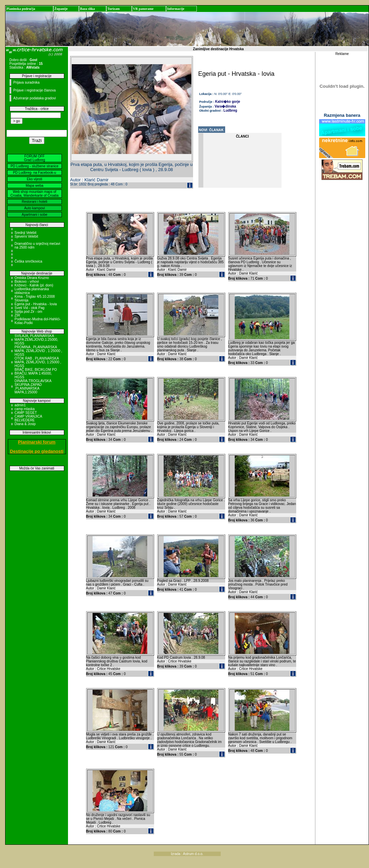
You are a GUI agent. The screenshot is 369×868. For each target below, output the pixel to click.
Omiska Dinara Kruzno (32, 278)
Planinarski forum (37, 442)
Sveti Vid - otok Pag (30, 308)
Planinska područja (21, 9)
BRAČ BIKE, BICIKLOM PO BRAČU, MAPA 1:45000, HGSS (36, 373)
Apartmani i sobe (34, 215)
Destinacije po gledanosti (37, 451)
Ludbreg (230, 110)
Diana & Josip (25, 424)
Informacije (176, 9)
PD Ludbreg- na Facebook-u (35, 173)
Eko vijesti (34, 179)
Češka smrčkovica (29, 261)
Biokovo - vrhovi (27, 282)
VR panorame (143, 9)
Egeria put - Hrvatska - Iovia (36, 304)
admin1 (20, 405)
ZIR (17, 315)
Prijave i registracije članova (35, 90)
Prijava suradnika (26, 82)
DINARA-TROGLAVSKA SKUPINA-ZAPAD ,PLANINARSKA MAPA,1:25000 (33, 387)
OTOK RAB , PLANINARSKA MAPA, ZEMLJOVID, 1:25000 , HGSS (38, 362)
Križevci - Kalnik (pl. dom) (34, 285)
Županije (61, 9)
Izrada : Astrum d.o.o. (187, 854)
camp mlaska (25, 409)
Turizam (113, 9)
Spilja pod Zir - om (29, 312)
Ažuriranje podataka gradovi (35, 98)
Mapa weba (35, 186)
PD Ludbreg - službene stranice (35, 166)
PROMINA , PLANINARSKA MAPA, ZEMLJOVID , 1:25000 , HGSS (38, 351)
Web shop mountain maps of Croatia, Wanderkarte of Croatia (35, 194)
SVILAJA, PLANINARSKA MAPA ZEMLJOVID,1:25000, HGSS (37, 340)
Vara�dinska (225, 106)
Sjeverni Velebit (26, 236)
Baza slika (87, 9)
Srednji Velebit (26, 233)
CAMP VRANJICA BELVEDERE (28, 418)
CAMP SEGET (26, 413)
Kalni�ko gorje (228, 102)
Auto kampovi (35, 208)
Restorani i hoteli (35, 202)
